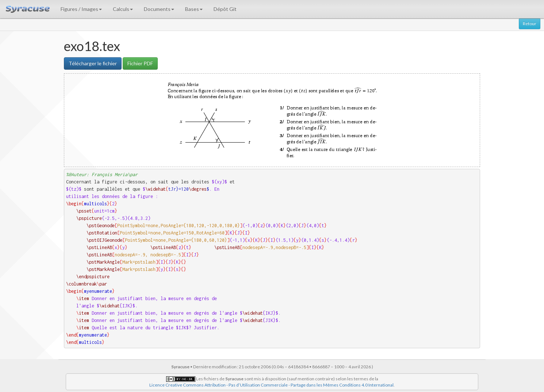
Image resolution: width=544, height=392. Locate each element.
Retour (530, 24)
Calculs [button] (123, 9)
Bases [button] (194, 9)
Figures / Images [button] (81, 9)
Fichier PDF (140, 63)
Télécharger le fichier (93, 63)
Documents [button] (159, 9)
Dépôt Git (225, 9)
